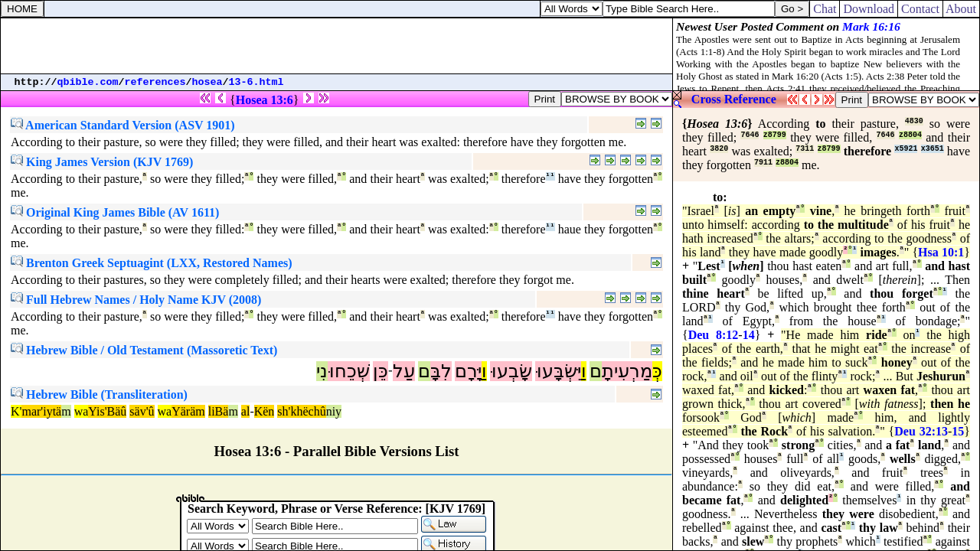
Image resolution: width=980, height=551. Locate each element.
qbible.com (88, 82)
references (155, 82)
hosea (207, 82)
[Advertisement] (337, 46)
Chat (825, 9)
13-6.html (256, 82)
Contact (920, 9)
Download (869, 9)
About (961, 9)
